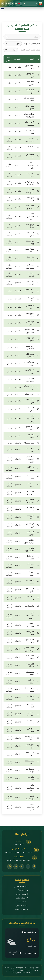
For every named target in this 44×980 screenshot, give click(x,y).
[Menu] (2, 9)
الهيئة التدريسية (22, 909)
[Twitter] (28, 867)
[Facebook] (13, 4)
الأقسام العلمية (22, 906)
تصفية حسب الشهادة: (32, 44)
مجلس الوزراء (22, 894)
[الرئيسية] (40, 4)
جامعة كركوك (22, 890)
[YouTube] (16, 867)
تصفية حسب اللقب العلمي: (30, 50)
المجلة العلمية (22, 898)
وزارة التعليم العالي (22, 886)
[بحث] (24, 4)
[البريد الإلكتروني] (2, 4)
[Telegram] (6, 4)
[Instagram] (9, 4)
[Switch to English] (18, 4)
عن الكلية (22, 902)
